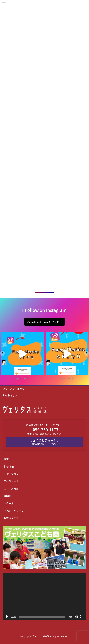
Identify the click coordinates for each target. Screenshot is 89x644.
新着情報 (9, 466)
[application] (44, 597)
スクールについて (14, 503)
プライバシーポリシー (15, 389)
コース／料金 (11, 489)
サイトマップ (10, 395)
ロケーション (11, 474)
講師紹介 (9, 496)
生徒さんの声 (11, 518)
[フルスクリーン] (82, 617)
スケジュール (11, 481)
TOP (6, 459)
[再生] (7, 617)
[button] (44, 322)
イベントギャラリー (15, 511)
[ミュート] (76, 617)
